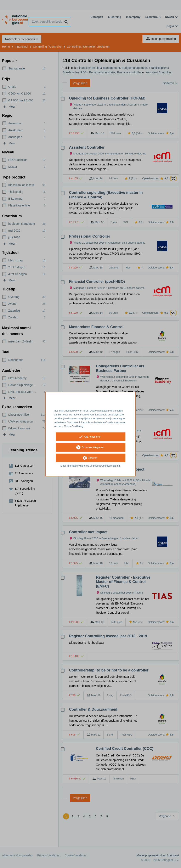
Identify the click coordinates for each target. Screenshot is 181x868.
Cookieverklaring (111, 466)
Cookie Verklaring (74, 426)
